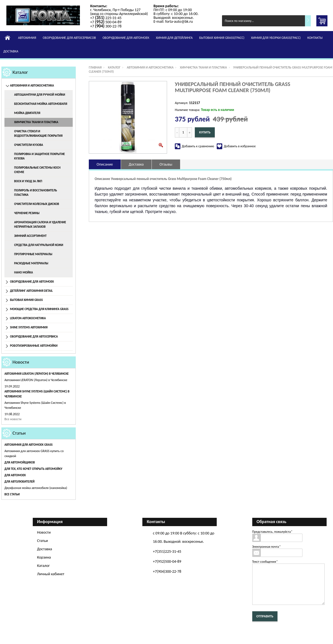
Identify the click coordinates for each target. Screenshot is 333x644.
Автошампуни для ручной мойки (40, 95)
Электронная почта (267, 547)
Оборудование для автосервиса (34, 337)
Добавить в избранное (240, 146)
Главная (95, 67)
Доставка (11, 51)
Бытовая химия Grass (26, 300)
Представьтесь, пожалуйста (272, 532)
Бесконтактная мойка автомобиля (41, 104)
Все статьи (12, 494)
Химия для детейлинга (174, 38)
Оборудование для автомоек (126, 38)
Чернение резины (27, 213)
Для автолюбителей (19, 482)
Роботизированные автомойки (34, 346)
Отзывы (166, 164)
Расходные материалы (31, 263)
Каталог (20, 72)
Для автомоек (15, 475)
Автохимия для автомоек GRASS (29, 445)
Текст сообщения (265, 562)
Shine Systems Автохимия (29, 327)
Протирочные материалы (33, 254)
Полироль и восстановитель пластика (36, 193)
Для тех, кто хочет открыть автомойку (33, 469)
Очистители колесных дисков (37, 204)
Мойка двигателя (27, 113)
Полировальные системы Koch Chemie (37, 170)
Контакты (315, 38)
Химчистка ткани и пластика (36, 122)
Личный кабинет (51, 574)
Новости (21, 362)
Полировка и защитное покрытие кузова (40, 156)
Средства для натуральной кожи (39, 245)
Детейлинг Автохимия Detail (31, 291)
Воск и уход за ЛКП (28, 181)
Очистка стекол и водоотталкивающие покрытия (38, 134)
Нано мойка (24, 272)
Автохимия (27, 38)
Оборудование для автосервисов (69, 38)
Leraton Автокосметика (28, 318)
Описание (105, 164)
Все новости (13, 419)
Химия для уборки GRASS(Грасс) (276, 38)
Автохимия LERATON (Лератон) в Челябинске (37, 374)
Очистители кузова (29, 145)
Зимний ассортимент (30, 236)
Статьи (19, 433)
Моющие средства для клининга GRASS (39, 309)
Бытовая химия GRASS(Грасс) (222, 38)
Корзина (44, 557)
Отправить (265, 616)
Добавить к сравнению (198, 146)
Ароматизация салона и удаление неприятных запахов (40, 225)
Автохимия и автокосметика (32, 86)
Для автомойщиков (20, 462)
